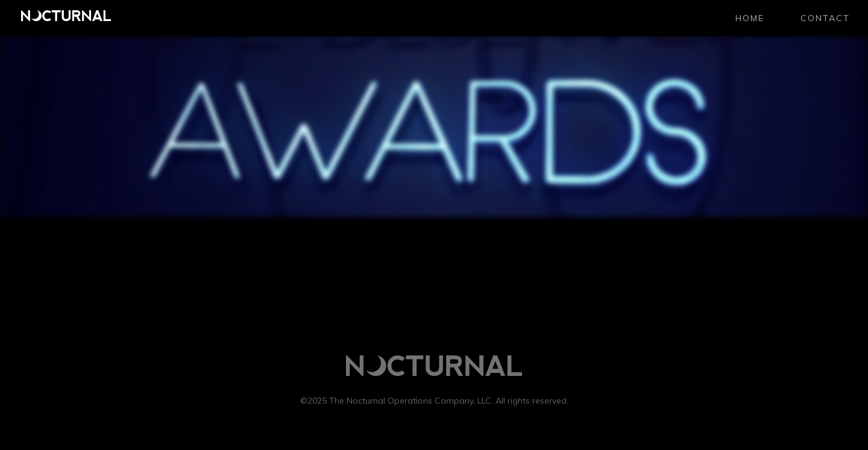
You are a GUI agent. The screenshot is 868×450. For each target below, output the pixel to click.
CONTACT (825, 18)
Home (750, 18)
